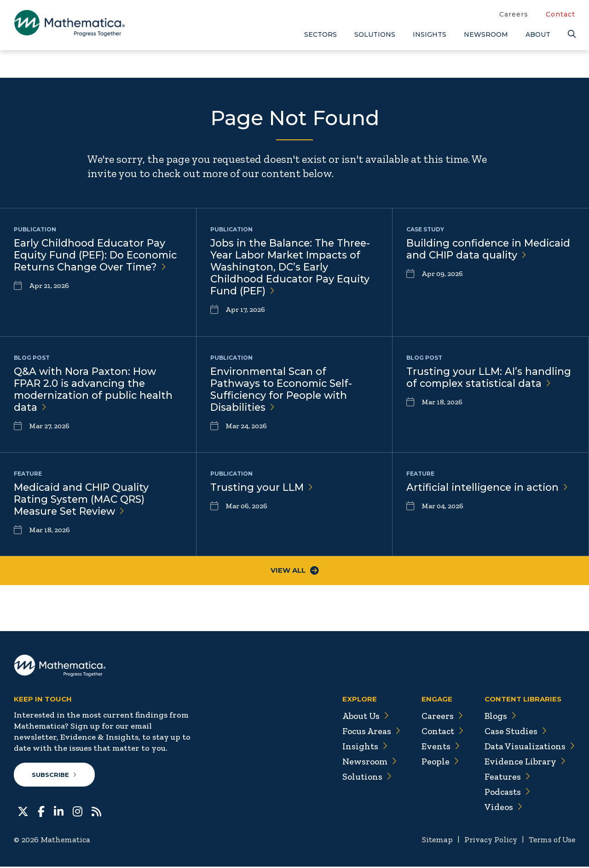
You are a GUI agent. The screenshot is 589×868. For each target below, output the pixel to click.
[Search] (572, 34)
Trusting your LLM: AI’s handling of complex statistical (489, 378)
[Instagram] (78, 812)
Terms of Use (551, 841)
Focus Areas (367, 732)
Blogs (499, 717)
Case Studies (514, 732)
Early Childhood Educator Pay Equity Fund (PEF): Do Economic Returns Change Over (97, 256)
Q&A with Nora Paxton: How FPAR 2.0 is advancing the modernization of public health (95, 390)
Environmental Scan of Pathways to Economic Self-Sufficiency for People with (283, 390)
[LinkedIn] (59, 812)
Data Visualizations (529, 747)
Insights (430, 34)
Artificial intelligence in (490, 487)
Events (437, 747)
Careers (514, 14)
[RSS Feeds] (96, 812)
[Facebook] (41, 812)
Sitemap (433, 841)
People (437, 762)
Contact (560, 14)
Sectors (320, 34)
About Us (362, 717)
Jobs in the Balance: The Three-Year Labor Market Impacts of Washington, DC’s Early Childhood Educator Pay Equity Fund (292, 268)
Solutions (375, 34)
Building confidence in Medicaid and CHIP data (468, 256)
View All (295, 571)
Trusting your (262, 487)
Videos (502, 808)
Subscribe (55, 776)
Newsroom (486, 34)
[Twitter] (23, 812)
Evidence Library (524, 762)
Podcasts (506, 793)
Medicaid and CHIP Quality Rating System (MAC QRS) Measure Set (83, 500)
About (538, 34)
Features (506, 777)
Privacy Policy (488, 841)
